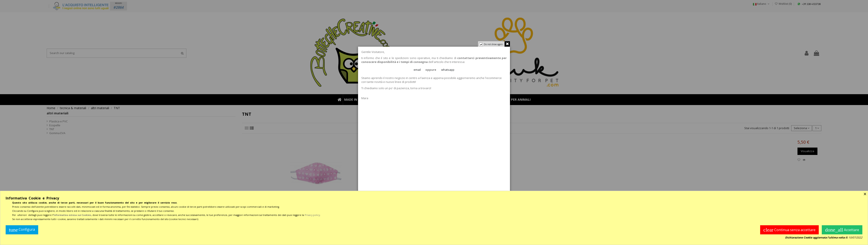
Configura (22, 230)
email (417, 70)
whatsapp (448, 70)
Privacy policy (312, 215)
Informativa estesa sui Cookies (72, 215)
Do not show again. (494, 44)
